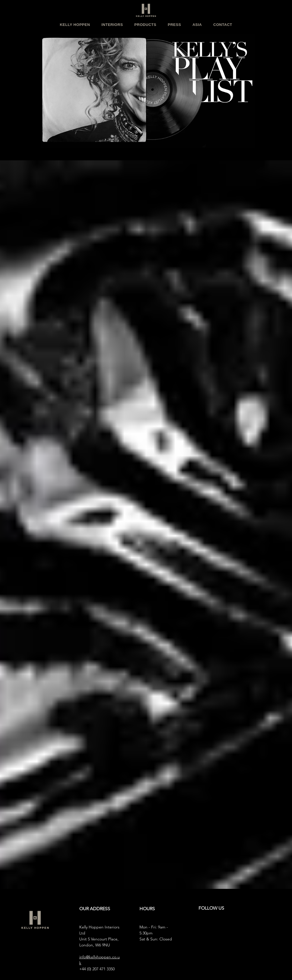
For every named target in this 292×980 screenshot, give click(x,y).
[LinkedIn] (237, 928)
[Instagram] (202, 928)
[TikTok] (249, 928)
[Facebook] (214, 928)
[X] (226, 928)
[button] (75, 25)
